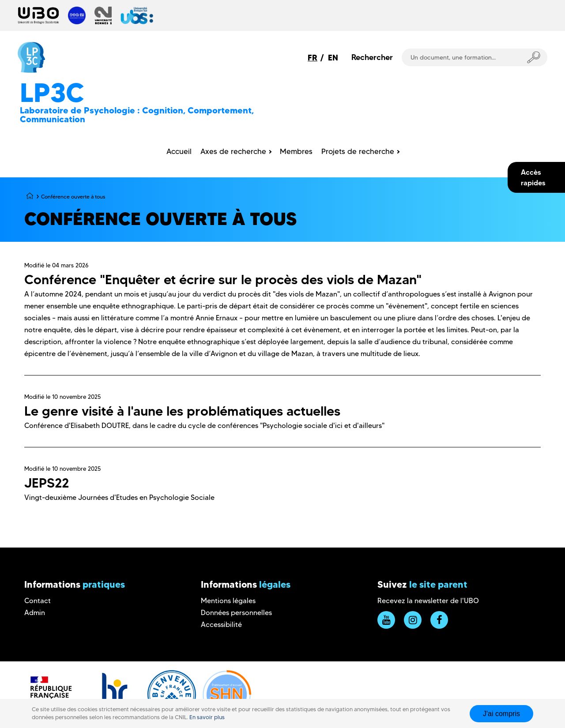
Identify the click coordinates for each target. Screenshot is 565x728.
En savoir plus (207, 717)
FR (313, 58)
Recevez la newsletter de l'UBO (428, 601)
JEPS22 (47, 483)
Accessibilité (221, 625)
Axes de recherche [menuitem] (233, 151)
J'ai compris (501, 714)
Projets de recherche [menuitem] (358, 151)
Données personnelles (236, 613)
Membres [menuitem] (296, 151)
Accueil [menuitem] (179, 151)
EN (333, 58)
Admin (35, 613)
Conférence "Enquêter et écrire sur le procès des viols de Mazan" (223, 280)
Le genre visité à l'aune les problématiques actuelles (182, 411)
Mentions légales (228, 601)
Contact (38, 601)
